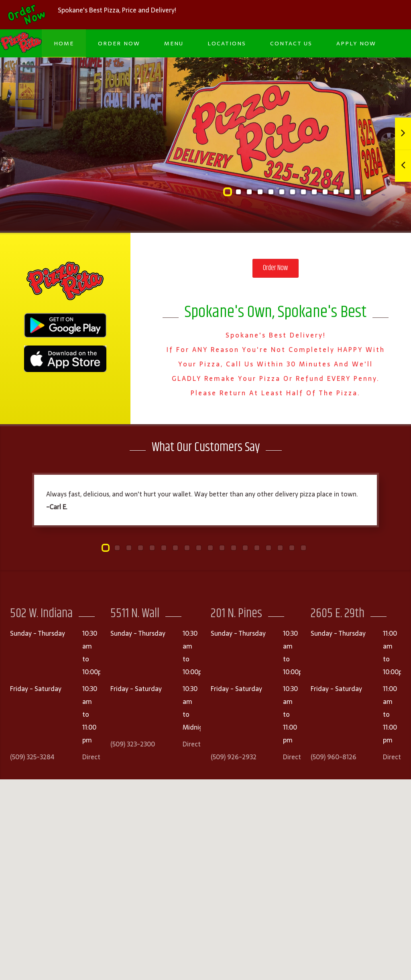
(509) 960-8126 (334, 757)
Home (64, 43)
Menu (174, 43)
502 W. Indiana (41, 613)
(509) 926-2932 (234, 757)
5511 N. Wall (135, 613)
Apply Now (356, 43)
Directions (97, 757)
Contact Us (291, 43)
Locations (227, 43)
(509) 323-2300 (133, 744)
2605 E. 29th (338, 613)
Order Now (119, 43)
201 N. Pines (236, 613)
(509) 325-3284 (32, 757)
